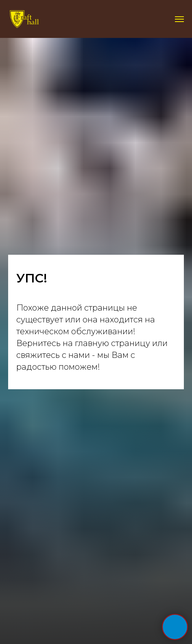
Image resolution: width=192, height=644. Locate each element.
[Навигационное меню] (179, 19)
